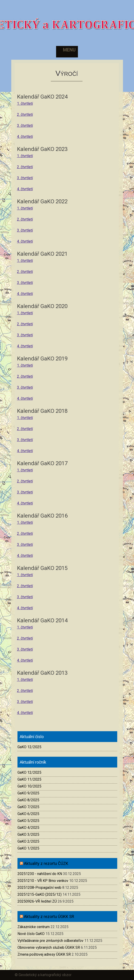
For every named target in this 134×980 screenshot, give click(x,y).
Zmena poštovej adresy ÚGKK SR (44, 954)
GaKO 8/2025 (28, 800)
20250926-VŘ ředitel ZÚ (37, 901)
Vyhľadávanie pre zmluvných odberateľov (50, 941)
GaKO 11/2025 (29, 779)
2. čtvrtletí (25, 115)
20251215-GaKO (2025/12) (40, 894)
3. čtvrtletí (25, 126)
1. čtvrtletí (25, 103)
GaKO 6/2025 (28, 814)
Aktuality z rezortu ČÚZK (46, 863)
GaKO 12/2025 (29, 747)
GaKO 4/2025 (28, 828)
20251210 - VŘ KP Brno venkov (43, 881)
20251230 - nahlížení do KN (40, 874)
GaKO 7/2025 (28, 807)
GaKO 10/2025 (29, 786)
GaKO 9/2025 (28, 793)
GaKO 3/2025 (28, 834)
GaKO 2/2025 (28, 841)
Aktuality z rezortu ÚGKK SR (49, 916)
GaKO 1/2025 (28, 848)
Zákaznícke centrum (34, 927)
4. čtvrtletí (25, 137)
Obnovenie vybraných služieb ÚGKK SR (49, 947)
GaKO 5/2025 (28, 821)
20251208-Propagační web (39, 888)
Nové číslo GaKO (31, 934)
